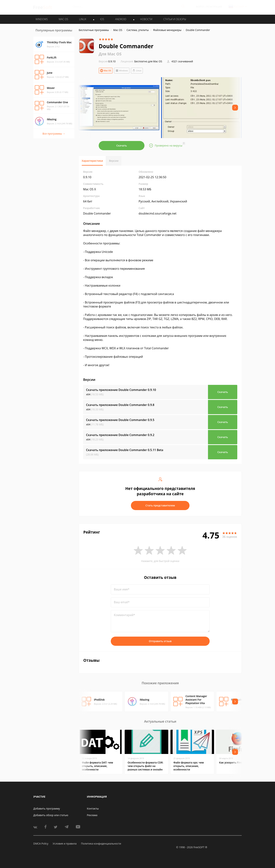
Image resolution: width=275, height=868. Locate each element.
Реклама (92, 815)
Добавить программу (47, 809)
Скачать (122, 145)
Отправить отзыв (160, 641)
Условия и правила (65, 844)
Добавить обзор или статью (51, 815)
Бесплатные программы (94, 30)
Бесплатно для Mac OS (148, 61)
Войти (200, 7)
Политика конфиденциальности (101, 844)
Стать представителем (160, 505)
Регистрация (214, 7)
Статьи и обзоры (175, 19)
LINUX (83, 19)
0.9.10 (107, 61)
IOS (102, 19)
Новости (146, 19)
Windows (122, 71)
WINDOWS (42, 19)
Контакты (93, 809)
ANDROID (121, 19)
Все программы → (54, 134)
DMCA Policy (41, 844)
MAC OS (63, 19)
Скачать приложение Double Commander (121, 390)
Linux (137, 71)
